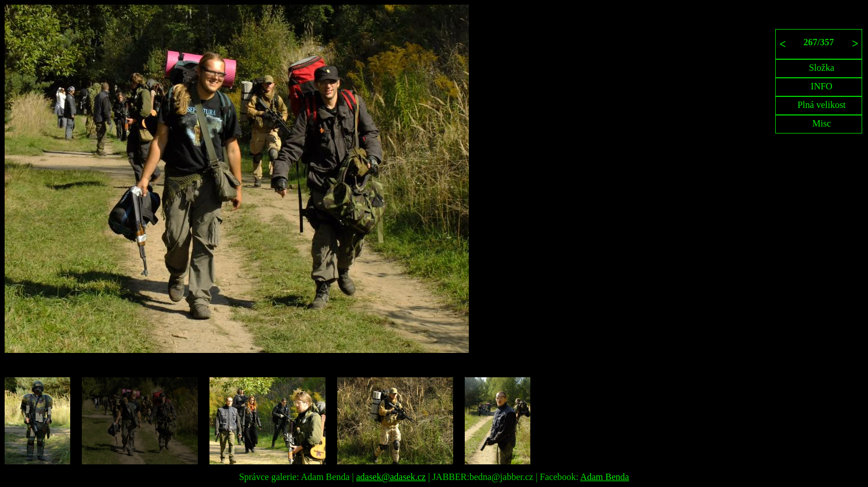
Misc (822, 123)
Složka (822, 68)
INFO (821, 86)
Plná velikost (821, 105)
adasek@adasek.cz (391, 477)
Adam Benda (605, 477)
